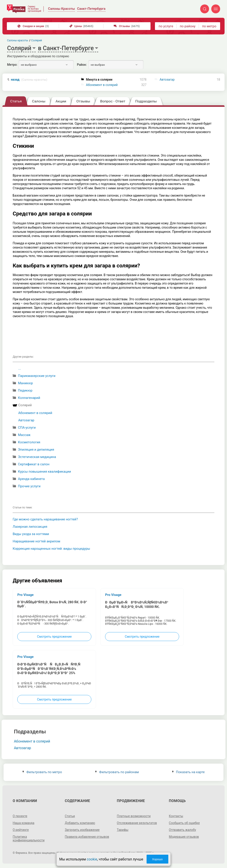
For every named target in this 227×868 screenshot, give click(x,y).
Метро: (12, 65)
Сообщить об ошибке (184, 823)
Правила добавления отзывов (87, 837)
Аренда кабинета (31, 479)
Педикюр (25, 390)
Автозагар (167, 80)
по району (188, 26)
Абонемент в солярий (102, 85)
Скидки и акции (33, 26)
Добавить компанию (80, 823)
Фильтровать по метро (42, 772)
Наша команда (23, 823)
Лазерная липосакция (30, 527)
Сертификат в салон (34, 464)
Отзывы (127, 26)
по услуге (166, 26)
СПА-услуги (27, 428)
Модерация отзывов (184, 837)
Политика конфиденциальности (29, 838)
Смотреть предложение (54, 637)
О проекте (20, 816)
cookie (92, 859)
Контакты (176, 816)
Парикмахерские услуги (37, 376)
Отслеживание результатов (137, 823)
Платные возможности (134, 816)
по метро (209, 26)
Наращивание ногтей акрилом (36, 541)
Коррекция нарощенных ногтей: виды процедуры (51, 549)
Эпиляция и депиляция (36, 450)
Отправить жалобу (183, 830)
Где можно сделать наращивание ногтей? (45, 519)
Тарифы (123, 830)
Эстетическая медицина (37, 457)
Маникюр (25, 383)
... (20, 368)
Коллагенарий (29, 398)
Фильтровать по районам (117, 772)
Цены (81, 26)
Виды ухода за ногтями (31, 534)
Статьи (70, 816)
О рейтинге (21, 830)
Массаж (24, 435)
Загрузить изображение (82, 830)
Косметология (29, 442)
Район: (82, 65)
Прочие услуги (29, 486)
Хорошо (157, 859)
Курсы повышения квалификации (44, 472)
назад (29, 80)
